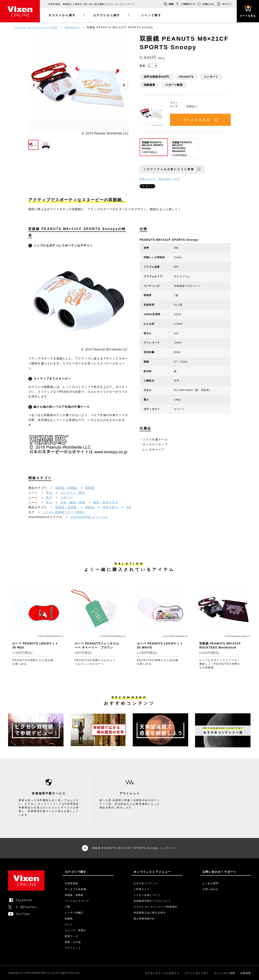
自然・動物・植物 (73, 502)
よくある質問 (210, 883)
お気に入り (209, 4)
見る (50, 493)
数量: (143, 66)
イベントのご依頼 (225, 973)
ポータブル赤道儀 (75, 889)
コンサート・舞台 (73, 493)
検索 (171, 4)
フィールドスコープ (77, 901)
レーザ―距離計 (74, 913)
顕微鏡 (69, 919)
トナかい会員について (147, 895)
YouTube (23, 914)
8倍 (129, 507)
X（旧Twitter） (27, 907)
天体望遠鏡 (71, 883)
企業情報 (246, 973)
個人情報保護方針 (144, 919)
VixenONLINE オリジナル (89, 517)
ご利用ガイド (188, 4)
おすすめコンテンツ (146, 883)
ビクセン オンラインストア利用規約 (155, 907)
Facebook (24, 900)
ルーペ (69, 924)
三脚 (67, 907)
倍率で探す (111, 507)
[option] (79, 85)
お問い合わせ (210, 889)
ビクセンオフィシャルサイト (162, 973)
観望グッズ (71, 936)
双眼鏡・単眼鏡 (67, 488)
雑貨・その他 (73, 942)
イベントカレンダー (197, 973)
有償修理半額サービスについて (152, 901)
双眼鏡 (90, 488)
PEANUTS (72, 27)
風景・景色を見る (106, 502)
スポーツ (67, 497)
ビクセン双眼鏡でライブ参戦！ (65, 512)
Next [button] (124, 85)
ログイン (227, 4)
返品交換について (170, 179)
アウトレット (73, 948)
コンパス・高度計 (75, 930)
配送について (148, 179)
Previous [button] (34, 85)
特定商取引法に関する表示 (150, 913)
